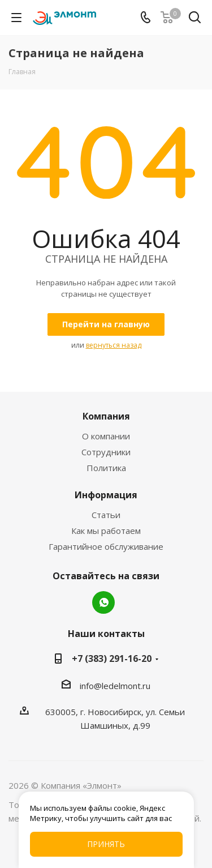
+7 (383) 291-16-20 (112, 659)
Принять (106, 844)
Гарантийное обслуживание (106, 546)
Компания (106, 416)
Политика (106, 468)
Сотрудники (106, 452)
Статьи (106, 515)
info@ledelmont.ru (115, 686)
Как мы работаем (106, 531)
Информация (106, 495)
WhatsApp (103, 602)
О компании (106, 436)
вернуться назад (114, 345)
